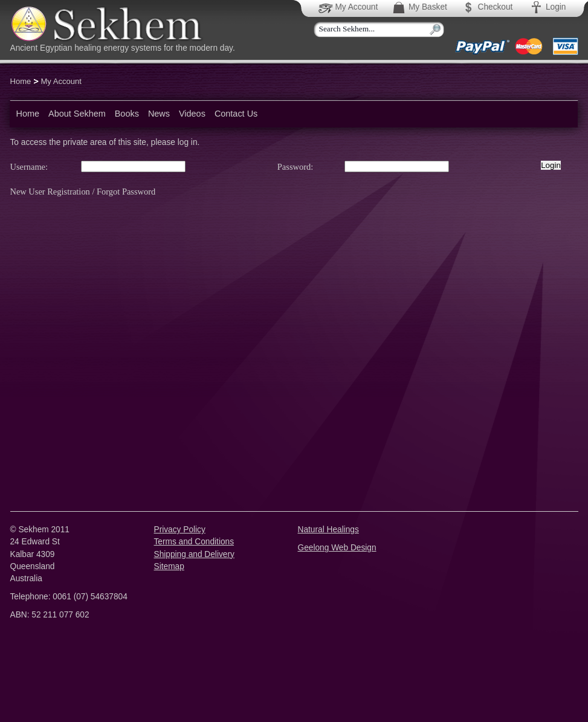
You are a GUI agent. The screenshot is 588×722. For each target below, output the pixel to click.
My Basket (419, 7)
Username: (29, 167)
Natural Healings (328, 530)
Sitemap (169, 566)
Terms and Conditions (194, 542)
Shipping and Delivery (194, 554)
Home (21, 81)
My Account (349, 7)
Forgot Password (126, 192)
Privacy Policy (180, 530)
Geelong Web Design (337, 548)
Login (547, 7)
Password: (295, 167)
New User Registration (50, 192)
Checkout (487, 7)
